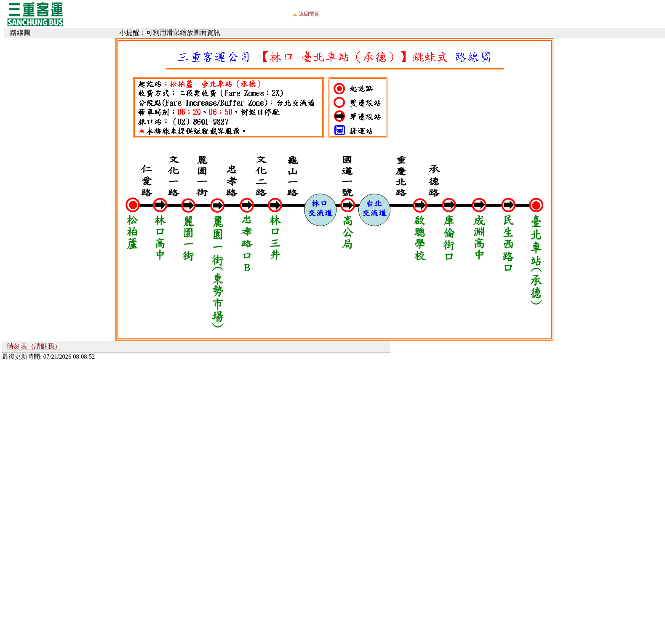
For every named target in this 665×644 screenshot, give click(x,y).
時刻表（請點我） (34, 346)
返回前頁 (309, 14)
